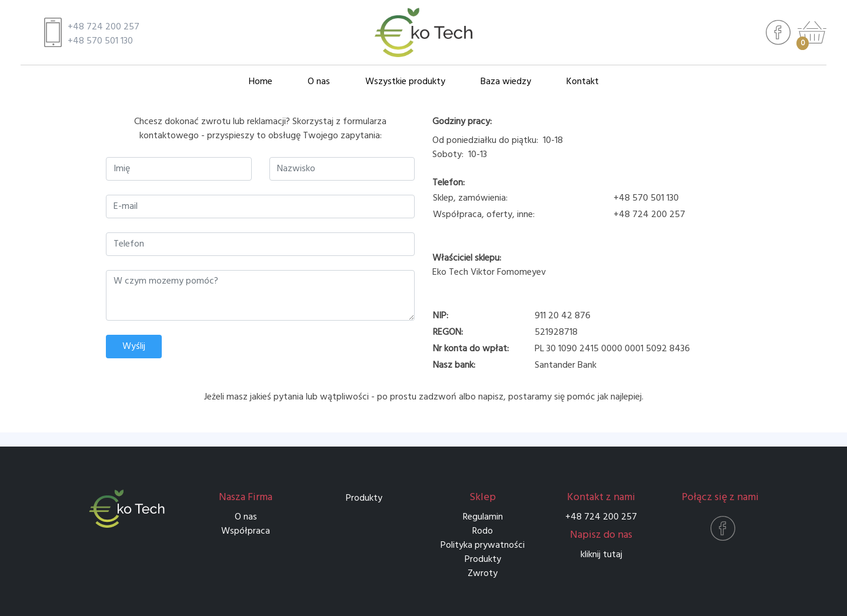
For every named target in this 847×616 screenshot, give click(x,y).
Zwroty (483, 574)
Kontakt (583, 82)
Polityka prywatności (483, 545)
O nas (319, 82)
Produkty (364, 498)
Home (261, 82)
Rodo (483, 531)
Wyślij (134, 347)
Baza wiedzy (506, 82)
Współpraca (246, 531)
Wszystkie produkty (405, 82)
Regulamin (483, 517)
